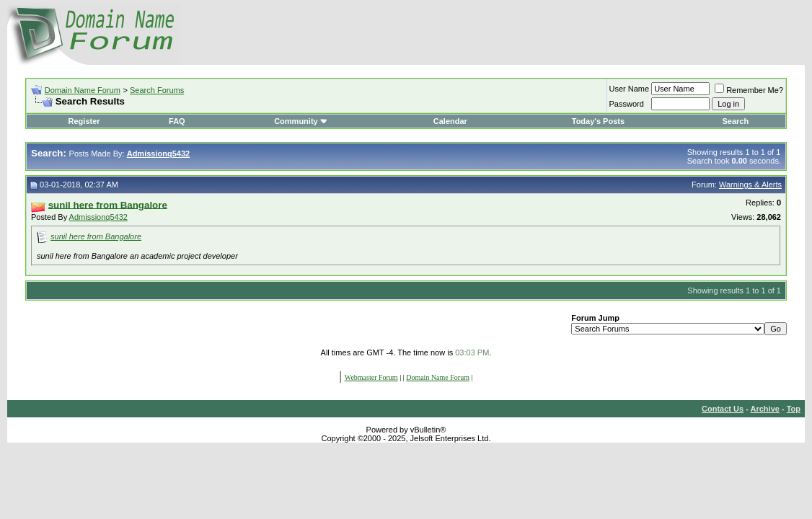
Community (301, 121)
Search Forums (157, 90)
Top (794, 409)
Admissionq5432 (98, 217)
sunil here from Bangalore (96, 236)
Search (735, 121)
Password (627, 104)
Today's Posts (598, 121)
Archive (765, 409)
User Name (630, 89)
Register (84, 121)
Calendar (450, 121)
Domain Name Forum (83, 90)
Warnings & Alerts (750, 185)
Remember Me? (749, 90)
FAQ (177, 121)
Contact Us (723, 409)
